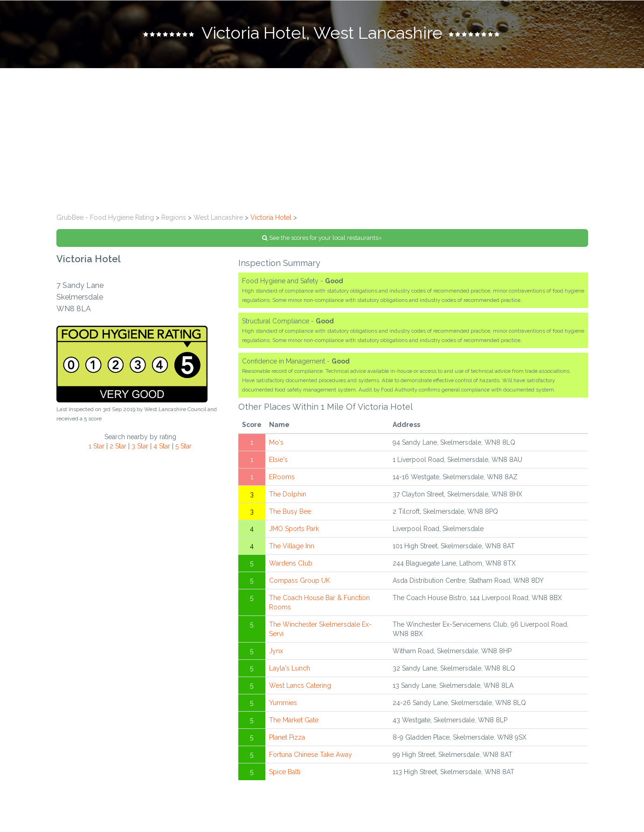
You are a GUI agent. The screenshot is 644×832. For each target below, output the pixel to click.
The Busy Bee (290, 511)
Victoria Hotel (271, 217)
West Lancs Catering (300, 685)
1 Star (97, 446)
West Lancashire (218, 217)
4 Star (162, 446)
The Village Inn (292, 546)
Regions (174, 217)
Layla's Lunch (290, 668)
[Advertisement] (322, 138)
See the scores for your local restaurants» (322, 238)
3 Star (140, 446)
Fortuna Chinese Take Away (311, 755)
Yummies (283, 703)
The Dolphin (288, 494)
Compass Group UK (300, 580)
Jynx (276, 651)
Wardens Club (291, 563)
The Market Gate (294, 720)
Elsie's (278, 460)
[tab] (322, 34)
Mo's (276, 442)
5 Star (184, 446)
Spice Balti (285, 772)
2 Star (118, 446)
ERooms (282, 477)
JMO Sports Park (294, 529)
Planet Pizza (287, 737)
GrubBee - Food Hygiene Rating (105, 217)
